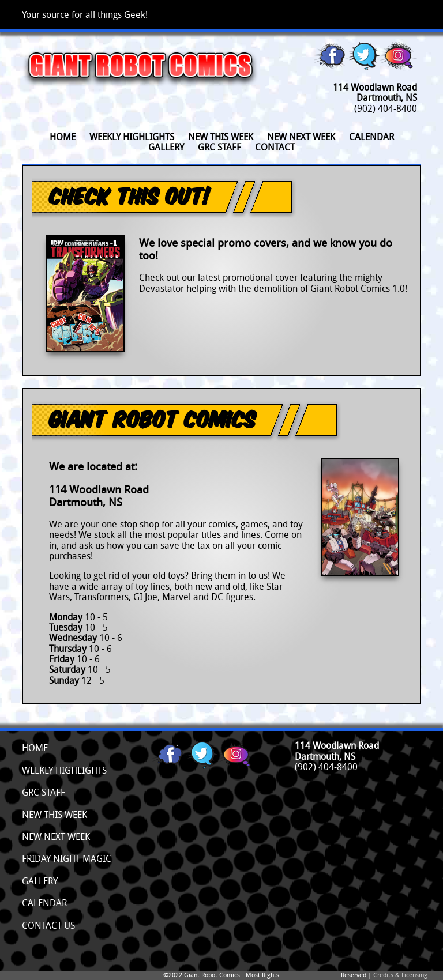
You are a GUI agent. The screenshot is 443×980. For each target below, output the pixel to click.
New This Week (55, 815)
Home (63, 137)
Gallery (166, 147)
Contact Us (48, 925)
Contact (275, 147)
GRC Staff (219, 147)
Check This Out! (129, 195)
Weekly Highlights (132, 137)
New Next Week (301, 137)
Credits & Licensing (400, 975)
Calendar (371, 137)
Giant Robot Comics (152, 419)
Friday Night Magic (67, 858)
